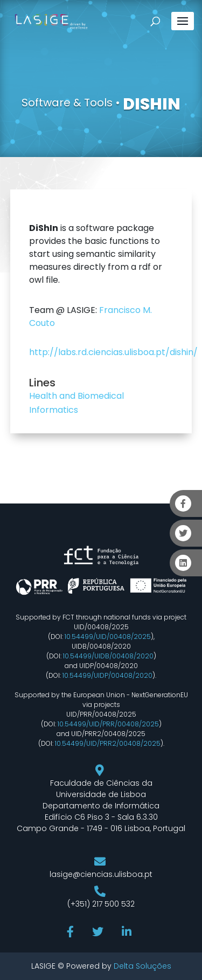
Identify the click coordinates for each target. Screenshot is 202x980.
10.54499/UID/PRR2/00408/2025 (108, 743)
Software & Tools (67, 103)
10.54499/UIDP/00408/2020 (107, 675)
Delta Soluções (142, 966)
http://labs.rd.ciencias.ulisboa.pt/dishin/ (113, 352)
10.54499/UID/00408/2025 (108, 637)
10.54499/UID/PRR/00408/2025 (108, 724)
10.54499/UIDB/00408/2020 (108, 656)
